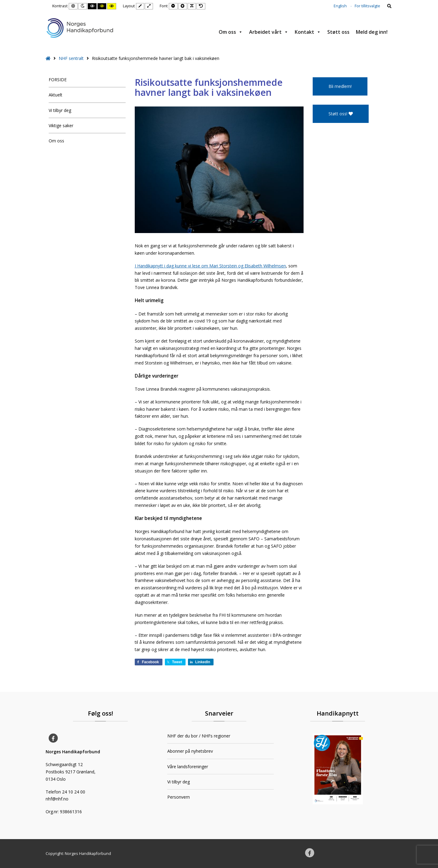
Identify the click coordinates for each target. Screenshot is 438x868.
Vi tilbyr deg (60, 110)
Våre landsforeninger (188, 767)
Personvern (179, 797)
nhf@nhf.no (57, 799)
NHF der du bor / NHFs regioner (199, 736)
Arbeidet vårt (269, 32)
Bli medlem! (340, 86)
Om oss (231, 32)
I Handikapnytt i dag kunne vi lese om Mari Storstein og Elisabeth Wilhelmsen (210, 266)
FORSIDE (58, 80)
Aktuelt (56, 95)
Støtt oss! (341, 114)
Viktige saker (61, 125)
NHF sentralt (71, 58)
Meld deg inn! (372, 32)
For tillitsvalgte (367, 6)
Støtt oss (338, 32)
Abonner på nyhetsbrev (190, 751)
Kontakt (308, 32)
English (340, 6)
